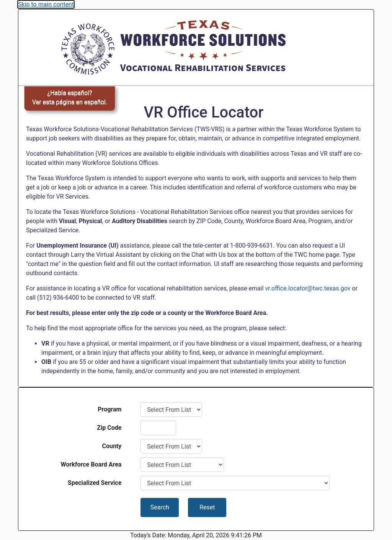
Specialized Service (95, 483)
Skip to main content (46, 4)
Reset (207, 507)
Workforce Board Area (91, 464)
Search (160, 507)
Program (109, 409)
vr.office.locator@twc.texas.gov (308, 288)
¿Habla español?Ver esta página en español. (70, 97)
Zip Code (109, 428)
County (112, 446)
